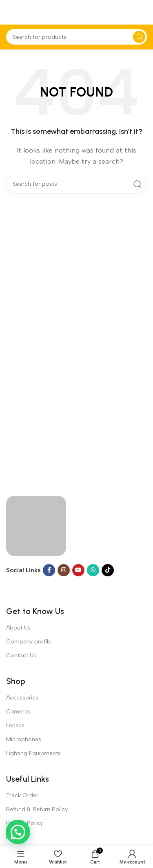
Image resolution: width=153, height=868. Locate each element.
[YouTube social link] (78, 570)
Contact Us (21, 655)
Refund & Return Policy (37, 809)
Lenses (15, 725)
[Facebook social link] (49, 570)
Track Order (22, 795)
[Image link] (36, 525)
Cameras (18, 712)
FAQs (13, 837)
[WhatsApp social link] (93, 570)
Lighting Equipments (33, 753)
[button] (18, 832)
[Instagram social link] (64, 570)
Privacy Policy (24, 823)
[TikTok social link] (108, 570)
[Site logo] (76, 12)
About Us (18, 628)
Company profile (29, 642)
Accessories (22, 698)
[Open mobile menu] (10, 12)
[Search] (76, 37)
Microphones (24, 739)
